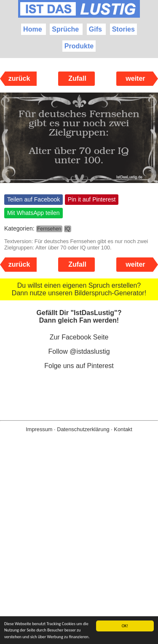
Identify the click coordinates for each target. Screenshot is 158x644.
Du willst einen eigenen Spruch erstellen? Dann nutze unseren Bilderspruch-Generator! (79, 289)
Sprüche (65, 29)
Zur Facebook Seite (79, 337)
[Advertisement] (79, 552)
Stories (123, 29)
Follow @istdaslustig (79, 351)
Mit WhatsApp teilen (33, 213)
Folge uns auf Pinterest (79, 366)
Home (32, 29)
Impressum (39, 429)
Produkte (79, 46)
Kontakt (123, 429)
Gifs (95, 29)
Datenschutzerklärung (83, 429)
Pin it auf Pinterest (92, 199)
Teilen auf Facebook (33, 199)
